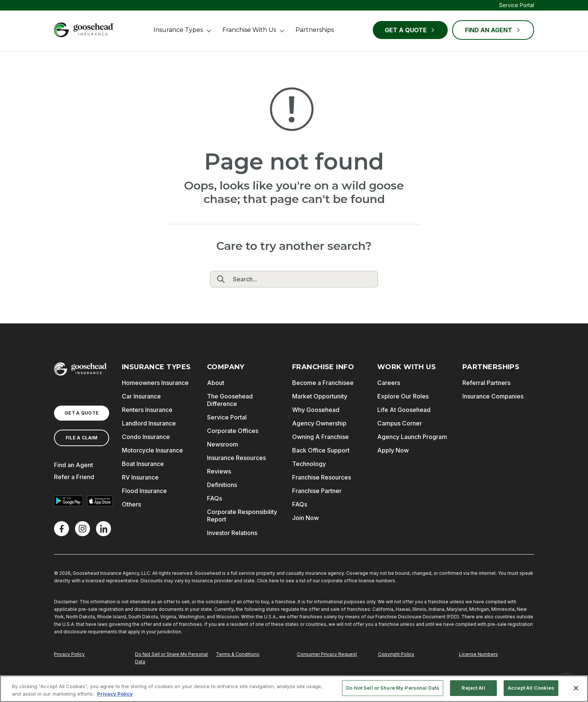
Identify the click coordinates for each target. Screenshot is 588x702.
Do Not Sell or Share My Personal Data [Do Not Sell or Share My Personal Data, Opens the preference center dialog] (393, 688)
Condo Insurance (146, 437)
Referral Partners (486, 383)
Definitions (222, 485)
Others (131, 504)
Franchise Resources (322, 477)
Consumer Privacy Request (327, 654)
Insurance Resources (236, 458)
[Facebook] (61, 529)
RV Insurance (140, 477)
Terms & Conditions (238, 654)
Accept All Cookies (531, 688)
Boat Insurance (143, 464)
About (216, 383)
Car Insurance (141, 396)
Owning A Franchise (320, 437)
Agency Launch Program (412, 437)
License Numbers (478, 654)
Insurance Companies (493, 396)
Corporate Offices (233, 431)
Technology (309, 464)
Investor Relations (232, 533)
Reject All (473, 688)
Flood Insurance (144, 491)
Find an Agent (73, 465)
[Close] (576, 688)
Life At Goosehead (404, 410)
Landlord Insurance (149, 423)
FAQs (214, 498)
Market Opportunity (320, 396)
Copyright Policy (396, 654)
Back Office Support (321, 450)
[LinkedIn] (103, 529)
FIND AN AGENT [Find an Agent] (493, 30)
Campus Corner (400, 423)
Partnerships (315, 30)
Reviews (219, 471)
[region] (294, 689)
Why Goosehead (316, 410)
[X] (82, 529)
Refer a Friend (74, 477)
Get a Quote (410, 30)
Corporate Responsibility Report (242, 516)
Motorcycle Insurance (152, 450)
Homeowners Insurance (155, 383)
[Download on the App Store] (100, 501)
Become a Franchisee (323, 383)
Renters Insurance (147, 410)
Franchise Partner (317, 491)
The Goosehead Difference (230, 400)
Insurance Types (178, 30)
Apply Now (393, 450)
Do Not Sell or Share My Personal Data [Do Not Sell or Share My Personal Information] (171, 658)
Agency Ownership (319, 423)
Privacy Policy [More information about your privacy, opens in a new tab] (115, 694)
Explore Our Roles (403, 396)
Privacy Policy (69, 654)
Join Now (305, 518)
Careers (389, 383)
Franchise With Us (249, 30)
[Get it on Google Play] (68, 501)
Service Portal (517, 5)
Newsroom (223, 444)
